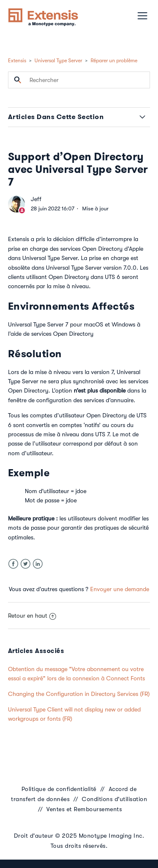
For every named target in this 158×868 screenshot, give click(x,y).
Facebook (13, 564)
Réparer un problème (114, 61)
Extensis (17, 61)
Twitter (25, 564)
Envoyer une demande (120, 589)
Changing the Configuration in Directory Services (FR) (79, 694)
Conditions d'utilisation (114, 799)
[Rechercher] (79, 80)
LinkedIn (38, 564)
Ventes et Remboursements (84, 809)
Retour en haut (32, 616)
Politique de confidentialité (59, 789)
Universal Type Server (58, 61)
